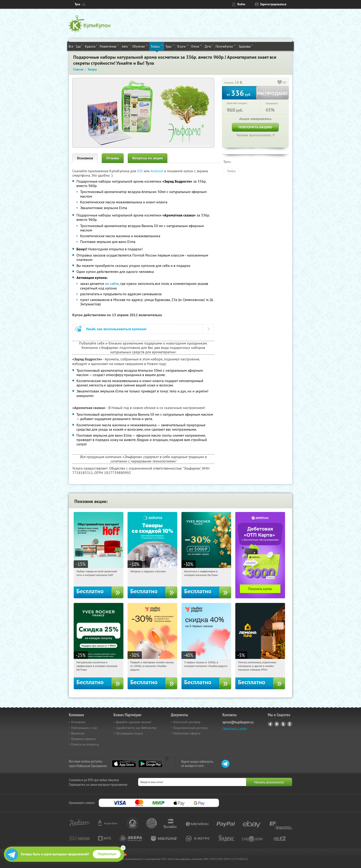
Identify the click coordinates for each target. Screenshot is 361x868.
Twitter (283, 724)
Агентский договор (187, 722)
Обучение (140, 46)
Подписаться (107, 854)
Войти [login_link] (241, 4)
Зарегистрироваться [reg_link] (273, 4)
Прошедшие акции (129, 733)
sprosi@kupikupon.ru (238, 722)
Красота (91, 46)
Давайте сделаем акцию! (134, 722)
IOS (140, 171)
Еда (79, 46)
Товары (157, 46)
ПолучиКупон (226, 46)
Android (157, 171)
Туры (170, 46)
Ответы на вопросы (85, 744)
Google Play (150, 764)
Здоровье (246, 46)
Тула (77, 4)
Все (71, 46)
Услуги (183, 46)
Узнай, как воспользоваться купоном (116, 329)
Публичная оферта (187, 733)
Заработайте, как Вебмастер (136, 728)
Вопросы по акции (148, 158)
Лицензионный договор (191, 728)
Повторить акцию (255, 127)
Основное (85, 158)
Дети (209, 46)
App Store (124, 764)
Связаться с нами (235, 728)
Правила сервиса (83, 739)
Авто (126, 46)
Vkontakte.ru (277, 724)
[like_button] (280, 83)
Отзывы (113, 158)
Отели (197, 46)
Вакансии (78, 733)
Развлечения (109, 46)
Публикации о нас (84, 728)
